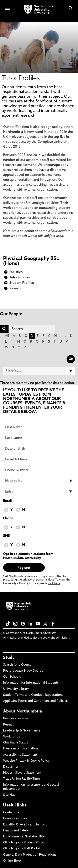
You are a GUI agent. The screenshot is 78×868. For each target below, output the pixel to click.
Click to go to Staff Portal (21, 849)
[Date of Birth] (39, 449)
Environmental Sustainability (24, 837)
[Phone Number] (39, 470)
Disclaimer (11, 767)
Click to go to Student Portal (24, 843)
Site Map (9, 795)
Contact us (11, 813)
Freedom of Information (20, 749)
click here (54, 584)
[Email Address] (39, 459)
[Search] (32, 329)
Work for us (12, 737)
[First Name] (39, 427)
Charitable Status (16, 743)
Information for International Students (31, 683)
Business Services (16, 719)
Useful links (15, 805)
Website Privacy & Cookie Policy (26, 761)
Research (16, 289)
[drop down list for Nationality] (39, 481)
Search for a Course (17, 665)
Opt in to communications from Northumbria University (28, 556)
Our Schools (12, 677)
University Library (16, 689)
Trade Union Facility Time (21, 779)
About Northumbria (23, 711)
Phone (8, 518)
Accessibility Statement (20, 755)
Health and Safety (16, 831)
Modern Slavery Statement (22, 773)
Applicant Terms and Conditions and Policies (35, 701)
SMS (6, 536)
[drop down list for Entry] (39, 492)
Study (9, 658)
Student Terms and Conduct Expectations (33, 695)
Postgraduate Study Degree (23, 671)
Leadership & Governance (22, 731)
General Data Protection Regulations (30, 855)
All (7, 336)
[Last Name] (39, 438)
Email (7, 501)
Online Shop (12, 861)
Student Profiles (22, 283)
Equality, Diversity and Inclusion (26, 825)
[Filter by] (39, 371)
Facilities (16, 272)
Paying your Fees (15, 819)
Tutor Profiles (20, 278)
